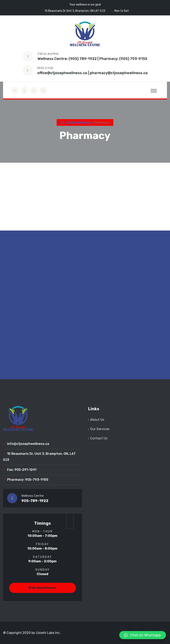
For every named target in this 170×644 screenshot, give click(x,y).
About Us (97, 420)
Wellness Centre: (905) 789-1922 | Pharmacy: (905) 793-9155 (92, 59)
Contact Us (99, 438)
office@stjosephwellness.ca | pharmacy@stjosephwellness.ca (92, 73)
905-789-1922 (35, 501)
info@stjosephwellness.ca (28, 444)
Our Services (100, 429)
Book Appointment (42, 588)
